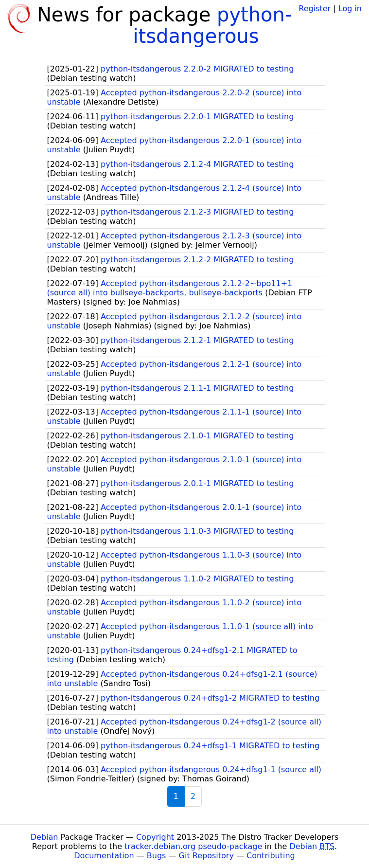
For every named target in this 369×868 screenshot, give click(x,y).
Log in (350, 9)
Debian (44, 837)
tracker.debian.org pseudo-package (193, 846)
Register (315, 9)
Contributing (271, 856)
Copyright (155, 837)
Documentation (104, 856)
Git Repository (206, 856)
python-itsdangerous (212, 25)
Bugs (157, 856)
